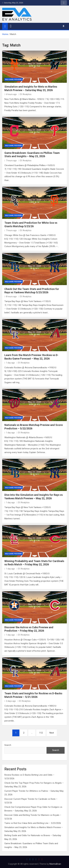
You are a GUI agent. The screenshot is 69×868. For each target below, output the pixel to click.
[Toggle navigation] (11, 26)
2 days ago (10, 701)
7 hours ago (11, 161)
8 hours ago (11, 296)
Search (8, 745)
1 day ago (10, 363)
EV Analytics (25, 94)
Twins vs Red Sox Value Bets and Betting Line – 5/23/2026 (33, 823)
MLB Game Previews (14, 79)
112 (41, 733)
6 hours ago (11, 94)
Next (52, 733)
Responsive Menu (64, 3)
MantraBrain (55, 864)
